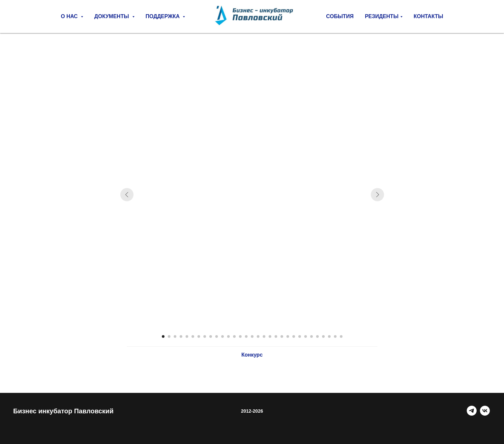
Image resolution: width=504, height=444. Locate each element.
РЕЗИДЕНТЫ (382, 16)
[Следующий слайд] (377, 195)
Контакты (429, 16)
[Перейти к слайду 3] (175, 336)
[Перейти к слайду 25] (306, 336)
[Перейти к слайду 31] (341, 336)
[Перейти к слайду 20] (276, 336)
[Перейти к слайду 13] (234, 336)
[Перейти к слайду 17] (258, 336)
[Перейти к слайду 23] (294, 336)
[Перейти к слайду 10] (217, 336)
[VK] (485, 414)
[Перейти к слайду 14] (240, 336)
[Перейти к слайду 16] (252, 336)
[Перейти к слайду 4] (181, 336)
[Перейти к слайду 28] (323, 336)
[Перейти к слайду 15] (246, 336)
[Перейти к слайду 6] (193, 336)
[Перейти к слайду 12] (228, 336)
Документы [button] (112, 16)
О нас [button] (70, 16)
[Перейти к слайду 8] (205, 336)
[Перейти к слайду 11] (222, 336)
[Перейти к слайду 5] (187, 336)
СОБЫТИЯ (340, 16)
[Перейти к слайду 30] (335, 336)
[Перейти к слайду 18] (264, 336)
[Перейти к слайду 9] (211, 336)
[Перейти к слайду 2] (169, 336)
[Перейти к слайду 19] (270, 336)
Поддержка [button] (163, 16)
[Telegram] (472, 414)
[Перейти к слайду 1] (163, 336)
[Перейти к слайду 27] (317, 336)
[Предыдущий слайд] (127, 195)
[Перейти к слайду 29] (329, 336)
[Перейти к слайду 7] (199, 336)
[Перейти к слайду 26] (311, 336)
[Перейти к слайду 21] (282, 336)
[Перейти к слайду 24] (300, 336)
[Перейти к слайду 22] (288, 336)
